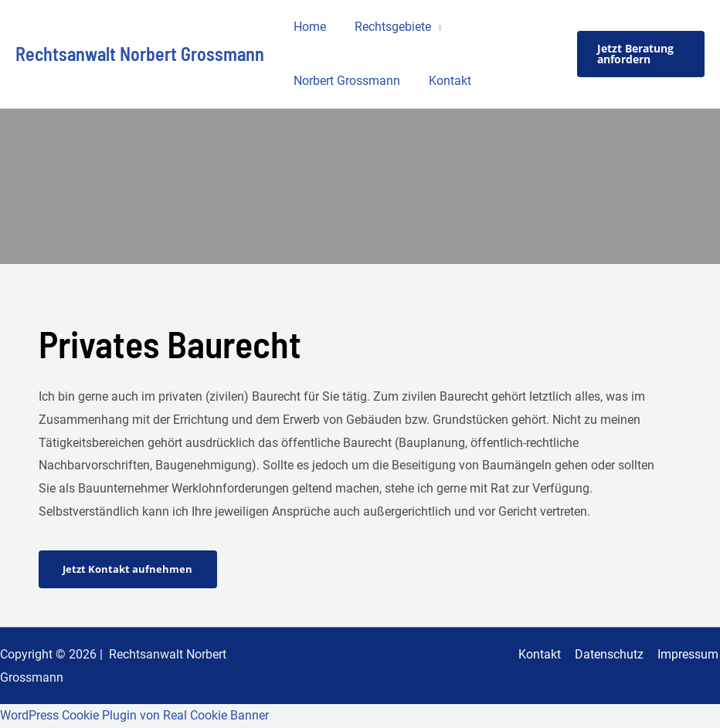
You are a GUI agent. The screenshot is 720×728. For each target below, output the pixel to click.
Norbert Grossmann (345, 81)
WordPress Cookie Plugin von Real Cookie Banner (134, 716)
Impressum (689, 654)
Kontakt (445, 81)
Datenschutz (612, 654)
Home (308, 27)
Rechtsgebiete (387, 27)
